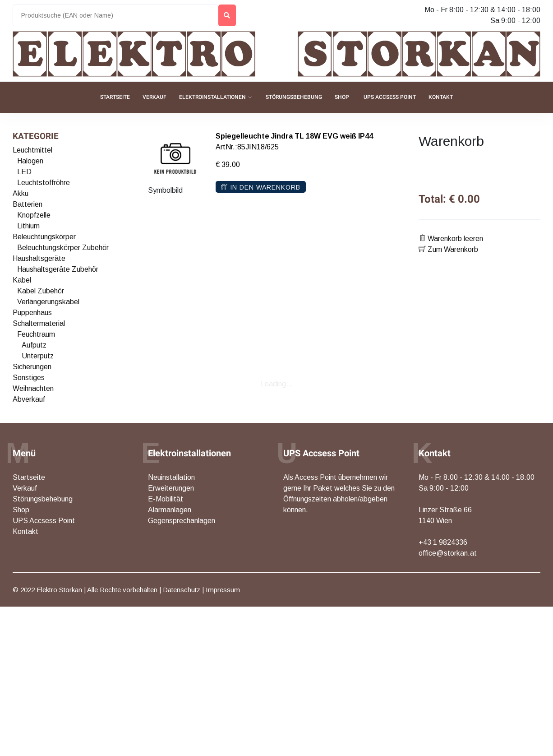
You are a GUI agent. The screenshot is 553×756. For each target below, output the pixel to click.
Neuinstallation (171, 477)
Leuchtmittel (32, 150)
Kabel (22, 280)
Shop (342, 97)
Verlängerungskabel (48, 302)
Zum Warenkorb (448, 249)
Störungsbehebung (294, 97)
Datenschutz (182, 590)
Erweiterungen (171, 488)
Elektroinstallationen (212, 97)
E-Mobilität (166, 499)
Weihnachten (33, 388)
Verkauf (154, 97)
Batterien (28, 204)
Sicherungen (32, 367)
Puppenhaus (32, 313)
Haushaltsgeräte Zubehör (58, 269)
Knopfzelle (34, 215)
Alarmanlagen (170, 510)
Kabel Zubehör (41, 291)
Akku (21, 193)
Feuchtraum (36, 334)
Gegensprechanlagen (182, 521)
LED (24, 172)
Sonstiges (29, 378)
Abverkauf (29, 399)
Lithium (28, 226)
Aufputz (34, 345)
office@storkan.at (448, 553)
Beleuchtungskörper (44, 237)
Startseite (115, 97)
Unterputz (38, 356)
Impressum (223, 590)
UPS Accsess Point (390, 97)
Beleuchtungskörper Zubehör (63, 248)
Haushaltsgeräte (39, 258)
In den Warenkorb (261, 187)
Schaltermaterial (39, 323)
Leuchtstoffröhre (44, 183)
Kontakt (441, 97)
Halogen (30, 161)
